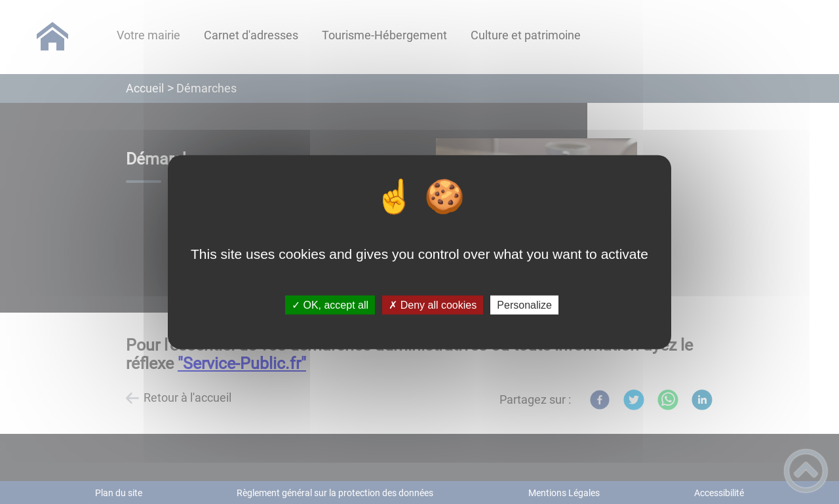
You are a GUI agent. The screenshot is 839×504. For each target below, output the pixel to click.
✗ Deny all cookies (433, 305)
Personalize (524, 305)
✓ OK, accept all (330, 305)
